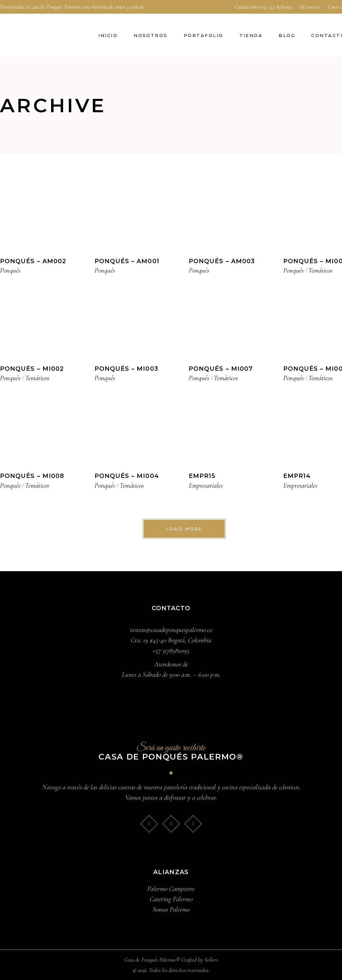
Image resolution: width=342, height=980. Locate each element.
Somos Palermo (171, 909)
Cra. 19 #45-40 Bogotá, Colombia (171, 640)
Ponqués (10, 270)
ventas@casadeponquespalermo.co (171, 630)
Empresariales (206, 485)
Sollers (211, 960)
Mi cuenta (310, 7)
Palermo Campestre (171, 889)
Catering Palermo (171, 899)
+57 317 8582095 (276, 7)
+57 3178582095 (171, 650)
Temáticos (320, 270)
